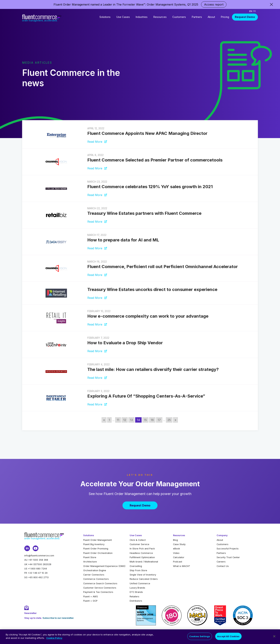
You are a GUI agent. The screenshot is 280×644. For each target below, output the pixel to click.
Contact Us (223, 566)
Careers (221, 562)
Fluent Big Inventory (94, 544)
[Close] (274, 638)
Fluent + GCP (90, 601)
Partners (197, 17)
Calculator (179, 557)
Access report (214, 4)
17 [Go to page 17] (159, 420)
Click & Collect (138, 540)
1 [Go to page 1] (109, 420)
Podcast (178, 562)
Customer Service (139, 544)
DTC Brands (136, 592)
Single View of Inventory (143, 575)
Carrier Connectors (94, 575)
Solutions (105, 17)
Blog (175, 540)
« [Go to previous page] (104, 420)
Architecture (90, 562)
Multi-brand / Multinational (144, 562)
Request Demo (245, 17)
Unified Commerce (140, 583)
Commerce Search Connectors (100, 583)
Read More (97, 142)
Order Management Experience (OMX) (104, 566)
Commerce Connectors (96, 579)
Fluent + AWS (91, 597)
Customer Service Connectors (100, 588)
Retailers (134, 597)
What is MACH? (182, 566)
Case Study (179, 544)
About (211, 17)
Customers (179, 17)
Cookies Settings (200, 638)
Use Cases (123, 17)
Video (176, 553)
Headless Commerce (141, 553)
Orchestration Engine (95, 570)
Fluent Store (90, 557)
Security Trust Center (228, 557)
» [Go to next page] (175, 420)
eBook (177, 549)
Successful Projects (228, 549)
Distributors (136, 601)
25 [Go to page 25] (169, 420)
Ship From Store (138, 570)
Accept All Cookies (228, 638)
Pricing (225, 17)
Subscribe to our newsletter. (58, 618)
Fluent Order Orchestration (98, 553)
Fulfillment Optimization (142, 557)
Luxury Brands (137, 588)
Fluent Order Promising (96, 549)
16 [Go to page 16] (152, 420)
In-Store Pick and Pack (142, 549)
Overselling (136, 566)
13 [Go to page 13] (131, 420)
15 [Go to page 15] (145, 420)
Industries (142, 17)
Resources (160, 17)
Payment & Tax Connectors (98, 592)
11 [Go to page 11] (118, 420)
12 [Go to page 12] (125, 420)
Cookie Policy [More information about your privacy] (54, 640)
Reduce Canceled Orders (144, 579)
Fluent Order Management (97, 540)
